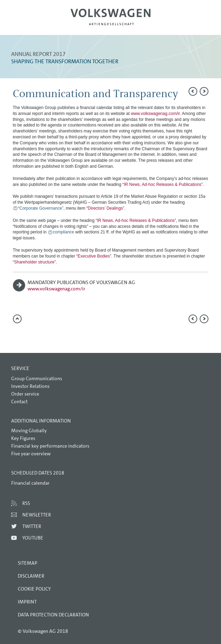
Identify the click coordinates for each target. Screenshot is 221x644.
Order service (25, 394)
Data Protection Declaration (53, 615)
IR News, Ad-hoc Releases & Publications (163, 184)
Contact (19, 401)
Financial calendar (30, 483)
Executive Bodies (94, 256)
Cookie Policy (34, 589)
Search (192, 23)
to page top (17, 319)
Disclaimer (31, 576)
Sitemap (28, 563)
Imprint (27, 602)
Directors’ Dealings (105, 208)
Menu (29, 23)
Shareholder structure (34, 262)
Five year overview (31, 454)
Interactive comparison (74, 336)
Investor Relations (30, 386)
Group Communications (37, 378)
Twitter (32, 526)
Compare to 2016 (32, 335)
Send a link (18, 335)
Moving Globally (29, 430)
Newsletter (37, 515)
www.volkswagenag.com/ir (155, 114)
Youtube (33, 538)
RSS (26, 503)
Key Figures (23, 438)
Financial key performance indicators (50, 446)
